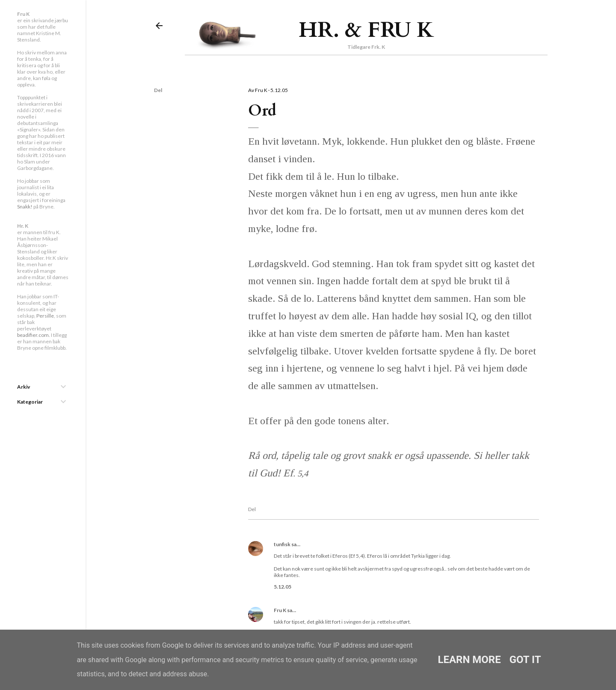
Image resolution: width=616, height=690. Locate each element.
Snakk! (25, 207)
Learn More (469, 660)
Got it (525, 660)
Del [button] (158, 90)
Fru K (280, 610)
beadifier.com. (34, 335)
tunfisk (282, 544)
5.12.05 (283, 587)
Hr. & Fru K (366, 30)
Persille (45, 316)
